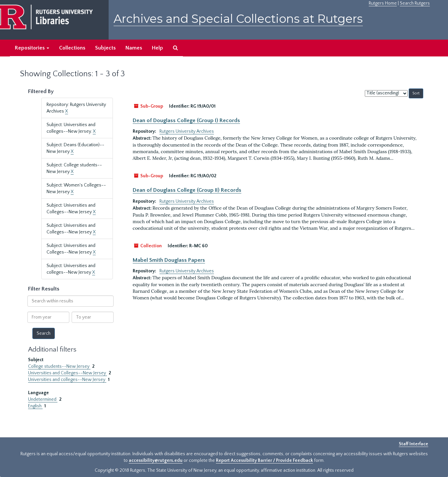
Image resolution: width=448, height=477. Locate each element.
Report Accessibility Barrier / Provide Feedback (264, 460)
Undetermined (43, 399)
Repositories (32, 48)
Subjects (105, 48)
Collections (72, 48)
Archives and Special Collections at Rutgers (238, 19)
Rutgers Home (383, 3)
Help (157, 48)
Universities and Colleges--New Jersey (68, 373)
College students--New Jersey (59, 366)
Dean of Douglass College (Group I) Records (186, 120)
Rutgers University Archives (187, 131)
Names (134, 48)
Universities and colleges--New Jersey (67, 380)
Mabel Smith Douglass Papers (169, 260)
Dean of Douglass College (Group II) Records (187, 190)
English (35, 406)
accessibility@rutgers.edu (156, 460)
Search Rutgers (415, 3)
